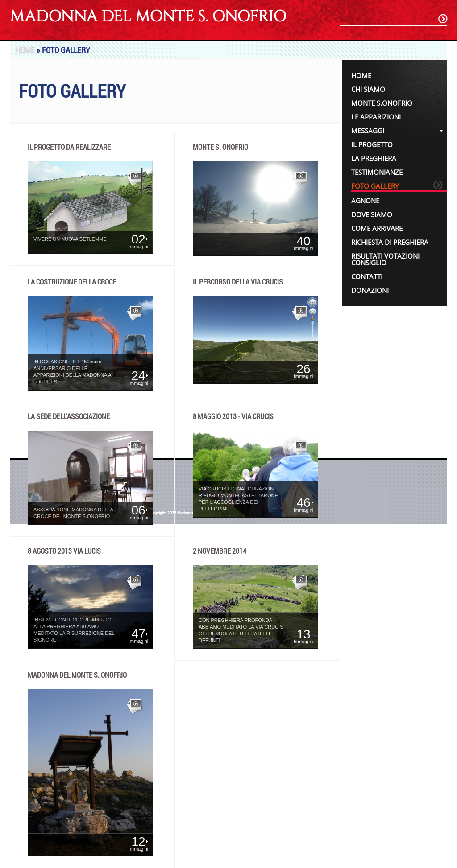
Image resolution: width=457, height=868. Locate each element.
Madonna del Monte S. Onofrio (148, 17)
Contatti (367, 276)
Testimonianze (377, 172)
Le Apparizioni (376, 117)
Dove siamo (372, 214)
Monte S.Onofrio (382, 103)
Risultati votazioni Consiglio (385, 259)
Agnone (365, 201)
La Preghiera (374, 158)
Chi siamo (368, 89)
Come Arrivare (377, 228)
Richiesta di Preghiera (390, 242)
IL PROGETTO (372, 144)
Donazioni (370, 290)
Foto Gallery (375, 186)
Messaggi (397, 131)
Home (25, 50)
